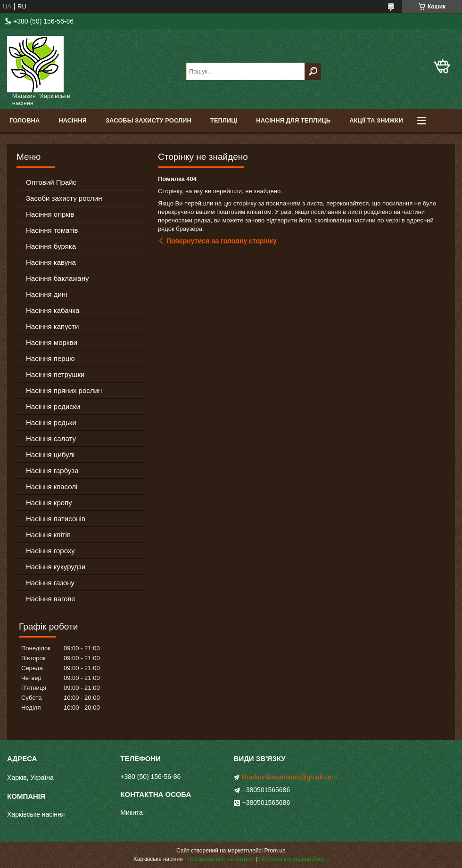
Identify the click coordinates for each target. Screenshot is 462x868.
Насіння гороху (50, 551)
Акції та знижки (376, 120)
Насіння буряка (51, 246)
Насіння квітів (48, 535)
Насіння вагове (51, 599)
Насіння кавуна (51, 262)
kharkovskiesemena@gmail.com (289, 777)
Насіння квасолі (52, 487)
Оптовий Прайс (51, 182)
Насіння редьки (51, 422)
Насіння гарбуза (52, 471)
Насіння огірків (50, 214)
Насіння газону (50, 583)
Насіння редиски (53, 406)
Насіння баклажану (57, 278)
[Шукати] (313, 71)
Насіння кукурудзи (56, 567)
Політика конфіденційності (294, 859)
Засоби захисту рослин (64, 198)
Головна (25, 120)
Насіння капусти (52, 326)
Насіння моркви (52, 342)
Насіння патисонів (56, 519)
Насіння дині (47, 294)
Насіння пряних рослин (64, 390)
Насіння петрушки (55, 374)
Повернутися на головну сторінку (222, 241)
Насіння (73, 120)
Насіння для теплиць (293, 120)
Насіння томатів (52, 230)
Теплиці (224, 120)
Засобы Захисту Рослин (148, 120)
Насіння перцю (50, 358)
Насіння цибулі (50, 454)
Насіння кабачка (53, 310)
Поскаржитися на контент (221, 859)
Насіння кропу (49, 503)
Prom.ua (275, 851)
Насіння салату (51, 438)
